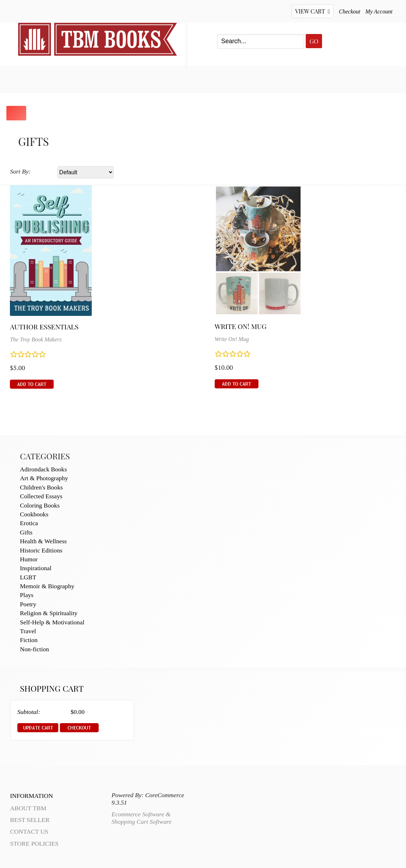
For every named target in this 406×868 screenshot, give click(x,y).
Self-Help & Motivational (52, 622)
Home (27, 79)
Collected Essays (41, 496)
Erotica (29, 523)
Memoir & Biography (47, 586)
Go (314, 41)
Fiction (29, 640)
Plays (27, 595)
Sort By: (20, 171)
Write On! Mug (241, 326)
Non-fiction (34, 649)
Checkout (350, 12)
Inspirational (36, 568)
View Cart (312, 11)
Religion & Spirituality (49, 613)
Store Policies (34, 844)
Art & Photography (44, 478)
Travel (28, 631)
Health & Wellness (43, 541)
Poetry (28, 604)
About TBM (253, 79)
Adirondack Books (43, 469)
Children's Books (41, 487)
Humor (29, 559)
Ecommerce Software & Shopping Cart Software (142, 818)
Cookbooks (34, 514)
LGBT (28, 577)
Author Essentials (44, 327)
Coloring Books (40, 505)
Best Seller (76, 79)
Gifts (26, 532)
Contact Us (196, 79)
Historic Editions (41, 550)
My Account (379, 12)
